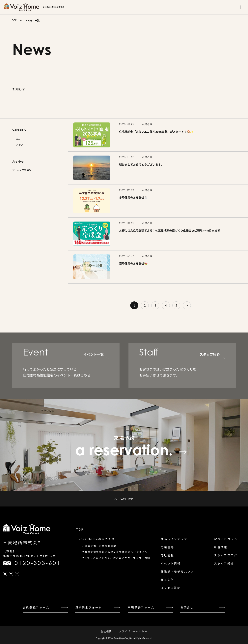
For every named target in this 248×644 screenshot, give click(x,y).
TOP (14, 20)
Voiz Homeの (97, 539)
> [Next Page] (187, 305)
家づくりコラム (226, 539)
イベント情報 (171, 563)
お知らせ (21, 145)
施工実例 (167, 580)
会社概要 (106, 631)
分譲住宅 (167, 547)
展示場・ (177, 572)
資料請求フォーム (89, 607)
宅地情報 (167, 555)
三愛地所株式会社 (23, 542)
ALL (18, 139)
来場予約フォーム (141, 607)
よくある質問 (171, 588)
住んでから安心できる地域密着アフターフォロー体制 (116, 558)
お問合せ (187, 607)
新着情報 (221, 547)
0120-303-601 (38, 563)
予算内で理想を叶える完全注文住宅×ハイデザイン (115, 552)
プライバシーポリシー (133, 631)
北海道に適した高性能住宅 (99, 546)
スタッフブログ (226, 555)
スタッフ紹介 (224, 563)
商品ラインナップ (174, 539)
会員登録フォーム (36, 607)
